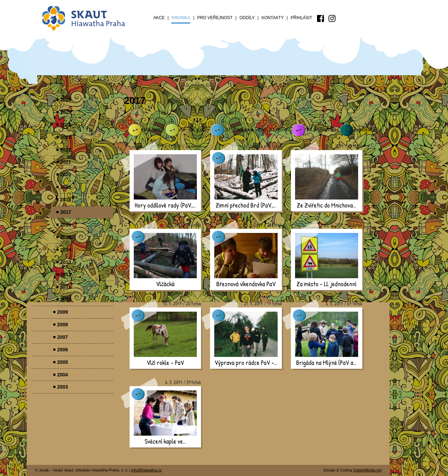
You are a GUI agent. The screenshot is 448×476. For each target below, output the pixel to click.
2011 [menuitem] (66, 287)
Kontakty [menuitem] (273, 18)
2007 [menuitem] (63, 337)
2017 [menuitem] (66, 212)
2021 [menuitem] (66, 162)
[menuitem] (320, 18)
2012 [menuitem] (66, 274)
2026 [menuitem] (66, 100)
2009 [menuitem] (63, 312)
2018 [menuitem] (66, 200)
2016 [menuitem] (66, 225)
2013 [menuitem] (66, 262)
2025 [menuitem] (66, 112)
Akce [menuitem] (159, 18)
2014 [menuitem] (66, 250)
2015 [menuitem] (66, 237)
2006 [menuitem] (63, 350)
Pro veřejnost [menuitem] (215, 18)
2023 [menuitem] (66, 137)
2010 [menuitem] (66, 299)
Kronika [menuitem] (181, 18)
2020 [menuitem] (66, 174)
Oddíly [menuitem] (247, 18)
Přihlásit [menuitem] (301, 18)
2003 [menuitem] (63, 387)
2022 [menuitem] (66, 150)
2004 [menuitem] (63, 375)
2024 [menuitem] (66, 125)
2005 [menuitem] (63, 362)
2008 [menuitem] (63, 325)
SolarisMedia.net (368, 470)
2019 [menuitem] (66, 187)
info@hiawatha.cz (146, 470)
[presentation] (165, 177)
